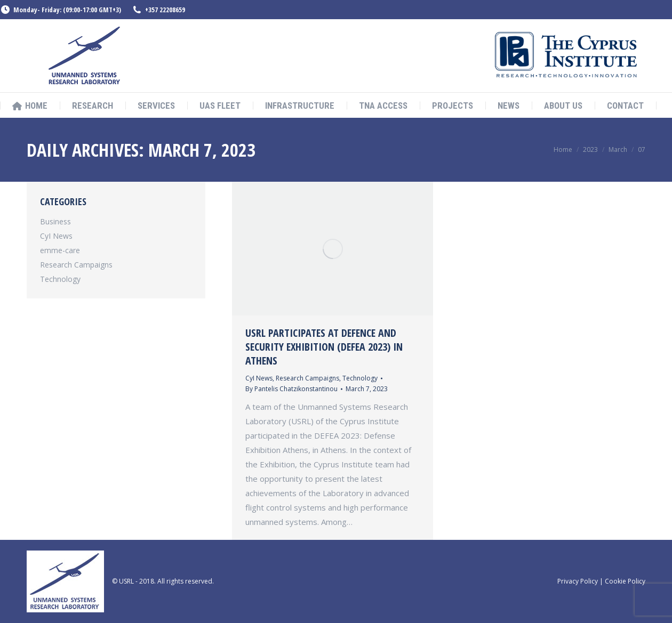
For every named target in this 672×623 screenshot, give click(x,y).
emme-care (60, 250)
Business (55, 221)
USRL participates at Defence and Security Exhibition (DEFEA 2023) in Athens (324, 347)
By (291, 389)
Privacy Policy (578, 581)
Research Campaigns (307, 378)
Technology (360, 378)
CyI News (259, 378)
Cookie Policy (625, 581)
